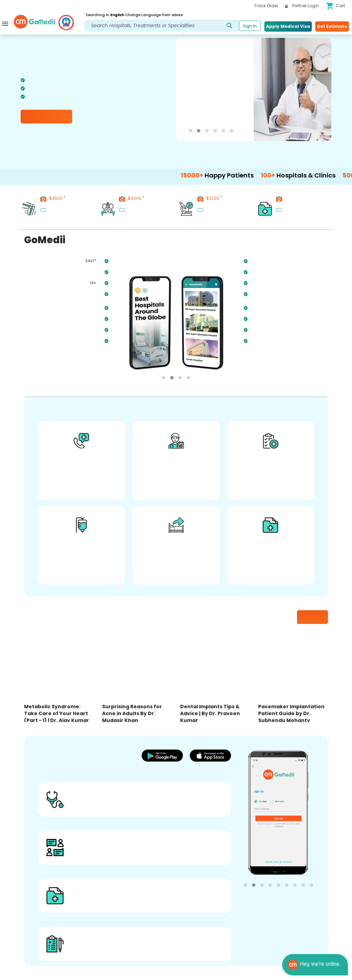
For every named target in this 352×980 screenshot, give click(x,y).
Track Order (266, 6)
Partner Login (302, 6)
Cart (335, 6)
